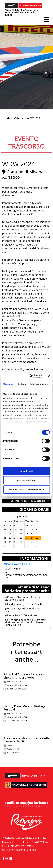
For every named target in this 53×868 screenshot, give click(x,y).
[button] (46, 20)
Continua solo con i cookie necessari (26, 489)
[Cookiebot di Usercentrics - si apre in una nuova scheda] (31, 376)
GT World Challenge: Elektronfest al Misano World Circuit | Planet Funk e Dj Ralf (26, 622)
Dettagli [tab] (22, 384)
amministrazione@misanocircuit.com (27, 576)
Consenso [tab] (8, 384)
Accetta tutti (26, 471)
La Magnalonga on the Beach (23, 604)
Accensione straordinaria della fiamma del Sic (26, 740)
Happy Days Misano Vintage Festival (23, 610)
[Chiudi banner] (49, 376)
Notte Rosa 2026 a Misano (22, 615)
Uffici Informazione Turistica (19, 850)
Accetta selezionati (26, 480)
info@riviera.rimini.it (22, 846)
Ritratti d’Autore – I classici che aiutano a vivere (24, 598)
